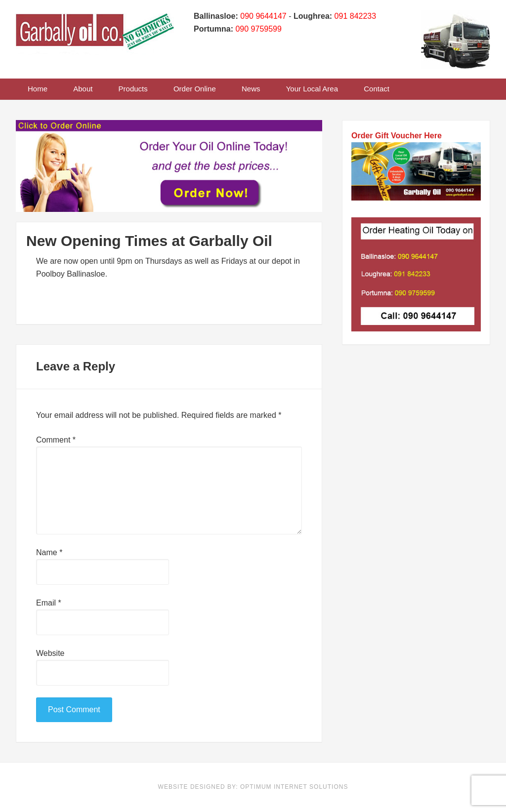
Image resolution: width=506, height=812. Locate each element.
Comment (56, 440)
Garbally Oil (95, 37)
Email (49, 603)
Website (50, 653)
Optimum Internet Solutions (294, 787)
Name (49, 552)
